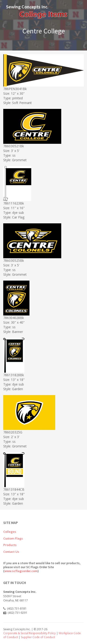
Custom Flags (13, 538)
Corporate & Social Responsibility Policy (29, 633)
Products (10, 545)
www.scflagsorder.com (21, 571)
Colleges (10, 532)
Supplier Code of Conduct (38, 637)
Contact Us (11, 552)
